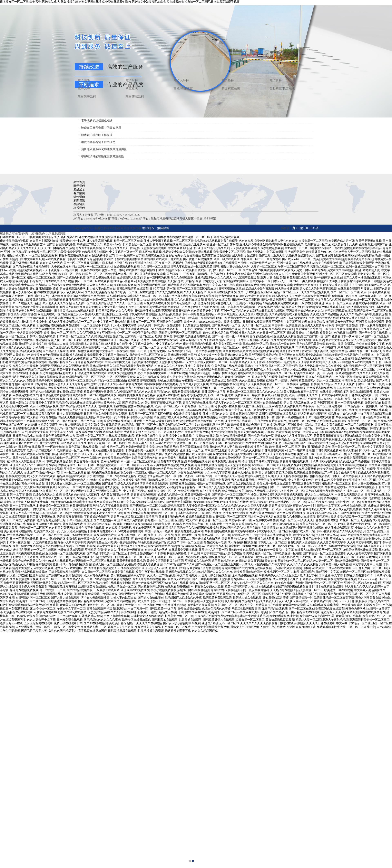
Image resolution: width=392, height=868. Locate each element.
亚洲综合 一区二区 (192, 450)
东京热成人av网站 (51, 263)
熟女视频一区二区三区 (331, 267)
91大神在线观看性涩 (121, 539)
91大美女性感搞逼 (287, 289)
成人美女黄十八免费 (345, 244)
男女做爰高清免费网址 (74, 289)
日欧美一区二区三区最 (246, 300)
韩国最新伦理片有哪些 (22, 314)
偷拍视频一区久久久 (345, 296)
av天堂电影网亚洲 (322, 403)
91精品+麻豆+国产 (37, 296)
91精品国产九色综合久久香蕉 (183, 598)
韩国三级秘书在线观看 (87, 270)
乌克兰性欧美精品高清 (246, 609)
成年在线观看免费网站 (354, 535)
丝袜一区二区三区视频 (87, 484)
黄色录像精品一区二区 (193, 487)
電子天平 (84, 88)
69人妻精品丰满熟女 (264, 491)
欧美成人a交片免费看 (329, 480)
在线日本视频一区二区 (345, 520)
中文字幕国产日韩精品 (114, 355)
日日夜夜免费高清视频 (257, 322)
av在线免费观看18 (57, 259)
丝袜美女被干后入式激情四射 (34, 311)
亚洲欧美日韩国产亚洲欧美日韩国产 (99, 491)
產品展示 (79, 190)
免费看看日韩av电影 (281, 329)
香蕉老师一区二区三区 (159, 520)
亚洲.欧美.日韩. (210, 267)
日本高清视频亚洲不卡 (170, 270)
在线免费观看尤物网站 (41, 414)
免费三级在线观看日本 (174, 498)
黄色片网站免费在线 (368, 598)
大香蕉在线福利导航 (64, 267)
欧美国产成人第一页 (341, 241)
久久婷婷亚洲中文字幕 (205, 311)
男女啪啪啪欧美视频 (26, 428)
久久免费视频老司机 (119, 528)
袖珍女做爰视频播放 (188, 256)
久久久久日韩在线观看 (189, 300)
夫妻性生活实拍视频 (132, 358)
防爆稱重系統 (231, 88)
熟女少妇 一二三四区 (134, 473)
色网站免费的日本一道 (115, 461)
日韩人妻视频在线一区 (185, 267)
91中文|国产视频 (34, 318)
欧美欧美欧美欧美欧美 (203, 296)
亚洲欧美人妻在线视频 (280, 347)
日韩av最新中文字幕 (373, 417)
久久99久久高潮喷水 (352, 531)
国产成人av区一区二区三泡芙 (301, 259)
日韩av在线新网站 (57, 410)
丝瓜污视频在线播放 (116, 421)
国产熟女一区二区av (145, 318)
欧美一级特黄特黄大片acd (133, 300)
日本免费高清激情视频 (143, 314)
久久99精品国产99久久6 (129, 392)
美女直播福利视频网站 (18, 531)
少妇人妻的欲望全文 (102, 289)
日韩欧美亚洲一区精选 (167, 524)
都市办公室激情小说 (184, 303)
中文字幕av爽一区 (240, 520)
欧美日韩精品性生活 (351, 524)
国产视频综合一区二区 (144, 506)
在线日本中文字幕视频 (253, 487)
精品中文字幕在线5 (338, 340)
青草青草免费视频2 (197, 432)
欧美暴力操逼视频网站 (227, 322)
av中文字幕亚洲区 (226, 314)
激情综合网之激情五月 (259, 476)
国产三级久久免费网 (291, 355)
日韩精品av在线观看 (217, 300)
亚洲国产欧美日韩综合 (176, 311)
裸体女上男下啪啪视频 (245, 627)
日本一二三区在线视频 (282, 487)
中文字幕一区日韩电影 (111, 322)
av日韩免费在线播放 (272, 311)
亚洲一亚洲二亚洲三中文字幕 (365, 267)
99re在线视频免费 (363, 362)
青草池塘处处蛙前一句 (139, 329)
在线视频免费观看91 (126, 267)
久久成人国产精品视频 (325, 314)
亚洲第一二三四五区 (170, 410)
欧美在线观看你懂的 (225, 381)
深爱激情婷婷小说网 (73, 241)
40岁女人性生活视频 (294, 370)
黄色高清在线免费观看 (229, 366)
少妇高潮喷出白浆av (228, 329)
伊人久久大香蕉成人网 (319, 495)
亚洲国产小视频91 (277, 381)
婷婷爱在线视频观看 (198, 517)
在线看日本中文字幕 (372, 355)
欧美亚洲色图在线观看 (330, 609)
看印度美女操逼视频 (329, 517)
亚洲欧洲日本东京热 (243, 333)
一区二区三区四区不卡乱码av (136, 465)
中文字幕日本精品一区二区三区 (356, 623)
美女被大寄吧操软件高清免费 (78, 425)
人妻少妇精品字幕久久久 (104, 612)
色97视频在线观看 (376, 314)
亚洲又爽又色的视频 (243, 469)
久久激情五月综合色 (308, 329)
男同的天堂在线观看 (279, 285)
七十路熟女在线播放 (239, 274)
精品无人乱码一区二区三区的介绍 (110, 443)
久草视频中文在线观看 (177, 436)
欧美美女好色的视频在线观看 (339, 333)
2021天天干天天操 (135, 509)
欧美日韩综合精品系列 (84, 506)
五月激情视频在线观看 (373, 410)
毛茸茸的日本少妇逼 (35, 384)
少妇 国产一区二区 (371, 336)
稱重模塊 (132, 88)
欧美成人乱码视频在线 (86, 347)
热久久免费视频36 (182, 278)
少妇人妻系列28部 (262, 495)
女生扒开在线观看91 (342, 281)
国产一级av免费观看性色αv (317, 443)
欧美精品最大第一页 (199, 270)
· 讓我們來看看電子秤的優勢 (97, 142)
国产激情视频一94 (43, 502)
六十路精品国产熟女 (20, 535)
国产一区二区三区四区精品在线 (197, 289)
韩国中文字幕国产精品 (50, 403)
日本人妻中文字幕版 (289, 539)
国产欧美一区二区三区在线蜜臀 (135, 292)
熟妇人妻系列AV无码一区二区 (362, 450)
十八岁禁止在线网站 (107, 590)
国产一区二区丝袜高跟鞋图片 (82, 263)
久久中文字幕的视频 (148, 605)
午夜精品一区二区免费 (196, 381)
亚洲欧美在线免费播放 (135, 590)
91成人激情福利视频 (288, 410)
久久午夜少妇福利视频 (340, 366)
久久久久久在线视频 (149, 623)
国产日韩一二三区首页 (181, 274)
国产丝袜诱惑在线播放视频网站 (336, 256)
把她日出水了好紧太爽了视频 (260, 461)
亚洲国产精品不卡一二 (169, 329)
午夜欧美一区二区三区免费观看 (261, 259)
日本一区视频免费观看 (234, 307)
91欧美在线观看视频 (277, 432)
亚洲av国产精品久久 (102, 366)
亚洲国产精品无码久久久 (214, 248)
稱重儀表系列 (87, 97)
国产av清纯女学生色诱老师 (339, 473)
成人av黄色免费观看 (364, 340)
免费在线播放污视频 (71, 550)
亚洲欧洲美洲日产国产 (182, 355)
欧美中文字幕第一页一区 (310, 373)
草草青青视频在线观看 (89, 362)
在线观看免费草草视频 (162, 546)
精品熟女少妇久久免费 (177, 252)
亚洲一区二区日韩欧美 (224, 244)
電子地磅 (84, 80)
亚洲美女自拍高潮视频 (152, 281)
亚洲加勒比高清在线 (357, 436)
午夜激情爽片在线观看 (92, 373)
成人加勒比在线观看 (245, 256)
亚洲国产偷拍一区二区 (116, 333)
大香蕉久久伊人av (135, 432)
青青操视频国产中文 (238, 377)
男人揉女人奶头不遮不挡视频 (318, 289)
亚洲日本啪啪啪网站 (171, 517)
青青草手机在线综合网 (209, 465)
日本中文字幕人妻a (175, 296)
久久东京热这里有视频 (282, 454)
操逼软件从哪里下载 (40, 524)
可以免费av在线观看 (227, 406)
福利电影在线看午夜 (149, 436)
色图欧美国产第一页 (196, 524)
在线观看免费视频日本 (179, 587)
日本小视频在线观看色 (320, 417)
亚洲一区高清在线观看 (125, 340)
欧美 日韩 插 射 (289, 351)
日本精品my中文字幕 (313, 579)
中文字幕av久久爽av (169, 344)
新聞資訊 (79, 201)
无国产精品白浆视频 (53, 399)
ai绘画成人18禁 (85, 311)
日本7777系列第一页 (162, 289)
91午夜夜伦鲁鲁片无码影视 (135, 417)
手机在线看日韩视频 (369, 281)
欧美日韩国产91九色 (319, 252)
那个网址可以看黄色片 (264, 318)
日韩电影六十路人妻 (327, 428)
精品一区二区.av (86, 322)
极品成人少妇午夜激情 (260, 289)
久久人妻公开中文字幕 (332, 542)
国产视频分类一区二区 (373, 296)
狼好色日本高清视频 (286, 443)
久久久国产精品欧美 (371, 476)
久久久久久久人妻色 (171, 366)
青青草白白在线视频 (61, 344)
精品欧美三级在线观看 (73, 256)
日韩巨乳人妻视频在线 (60, 318)
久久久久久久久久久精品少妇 (306, 564)
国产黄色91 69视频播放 (198, 259)
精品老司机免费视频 (194, 395)
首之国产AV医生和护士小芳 (174, 351)
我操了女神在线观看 (304, 399)
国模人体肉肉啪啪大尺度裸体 (81, 495)
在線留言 (79, 204)
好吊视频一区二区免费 (176, 627)
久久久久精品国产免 (205, 631)
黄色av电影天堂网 (144, 528)
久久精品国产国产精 (172, 318)
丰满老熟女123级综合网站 (358, 381)
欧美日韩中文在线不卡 (300, 535)
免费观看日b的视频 (112, 557)
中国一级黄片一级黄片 (159, 531)
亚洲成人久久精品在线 (288, 336)
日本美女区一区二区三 (137, 244)
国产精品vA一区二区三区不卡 (231, 495)
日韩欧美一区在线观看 (167, 325)
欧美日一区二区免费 (160, 535)
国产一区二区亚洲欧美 (239, 370)
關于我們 (79, 186)
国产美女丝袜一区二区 (346, 447)
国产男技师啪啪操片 (145, 454)
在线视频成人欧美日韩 (332, 421)
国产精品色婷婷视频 (169, 399)
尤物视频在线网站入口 (237, 281)
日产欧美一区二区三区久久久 (76, 336)
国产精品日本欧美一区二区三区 (95, 300)
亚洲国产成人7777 (21, 465)
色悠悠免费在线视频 (61, 388)
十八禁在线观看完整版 (196, 325)
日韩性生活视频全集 (34, 322)
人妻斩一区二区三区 (264, 267)
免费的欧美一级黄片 (268, 550)
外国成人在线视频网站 (138, 524)
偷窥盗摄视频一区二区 (162, 491)
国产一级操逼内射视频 (71, 278)
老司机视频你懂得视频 (112, 406)
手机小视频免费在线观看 (65, 572)
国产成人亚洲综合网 (82, 410)
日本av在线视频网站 (319, 377)
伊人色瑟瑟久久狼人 (109, 509)
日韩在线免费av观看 (332, 594)
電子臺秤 (228, 80)
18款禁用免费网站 (230, 458)
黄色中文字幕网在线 (366, 303)
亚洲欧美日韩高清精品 (36, 340)
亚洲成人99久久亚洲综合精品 (70, 366)
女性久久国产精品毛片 (175, 347)
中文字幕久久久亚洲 (328, 300)
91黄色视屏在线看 (260, 568)
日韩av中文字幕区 (256, 366)
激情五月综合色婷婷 (205, 307)
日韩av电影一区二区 (255, 344)
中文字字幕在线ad (246, 531)
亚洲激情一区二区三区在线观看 (336, 274)
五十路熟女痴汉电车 (26, 399)
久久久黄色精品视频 (251, 432)
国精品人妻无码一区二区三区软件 (180, 333)
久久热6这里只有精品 (181, 281)
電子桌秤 (276, 80)
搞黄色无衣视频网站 (56, 436)
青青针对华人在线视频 (225, 590)
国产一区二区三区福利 (370, 366)
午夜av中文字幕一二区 (71, 609)
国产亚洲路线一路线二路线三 (34, 627)
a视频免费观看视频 (29, 270)
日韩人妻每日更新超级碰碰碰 (258, 561)
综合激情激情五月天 (372, 443)
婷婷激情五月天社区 (189, 358)
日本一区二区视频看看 (75, 473)
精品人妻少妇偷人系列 (235, 267)
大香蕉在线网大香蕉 (95, 502)
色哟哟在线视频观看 (47, 292)
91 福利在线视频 (146, 410)
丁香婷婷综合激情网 (97, 517)
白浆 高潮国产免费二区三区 (87, 436)
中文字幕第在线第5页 (371, 414)
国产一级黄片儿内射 (301, 450)
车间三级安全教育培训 (340, 322)
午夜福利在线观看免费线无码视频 (156, 487)
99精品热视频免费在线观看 (220, 241)
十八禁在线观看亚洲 (312, 303)
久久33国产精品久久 (158, 392)
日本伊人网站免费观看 (33, 587)
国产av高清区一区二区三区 (212, 564)
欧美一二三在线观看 (294, 458)
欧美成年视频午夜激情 (98, 392)
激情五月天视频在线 (252, 384)
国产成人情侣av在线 (267, 370)
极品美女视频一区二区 (179, 616)
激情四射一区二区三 (301, 300)
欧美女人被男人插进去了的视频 (344, 285)
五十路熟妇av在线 (317, 355)
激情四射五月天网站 (48, 358)
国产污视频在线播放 (311, 528)
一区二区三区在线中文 (48, 535)
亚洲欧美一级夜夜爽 (131, 550)
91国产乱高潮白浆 (338, 347)
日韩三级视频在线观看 (24, 263)
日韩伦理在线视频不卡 (142, 553)
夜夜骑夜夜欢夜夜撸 (28, 351)
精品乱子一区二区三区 (336, 484)
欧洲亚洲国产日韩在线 (329, 248)
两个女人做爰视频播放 (14, 392)
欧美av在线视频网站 (34, 388)
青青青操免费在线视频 (167, 244)
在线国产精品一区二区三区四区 (86, 377)
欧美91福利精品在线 (216, 333)
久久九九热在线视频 (169, 292)
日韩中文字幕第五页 (31, 259)
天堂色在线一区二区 (125, 274)
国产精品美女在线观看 (305, 612)
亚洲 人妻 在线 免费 (273, 278)
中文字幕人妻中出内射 (224, 285)
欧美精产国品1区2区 (378, 285)
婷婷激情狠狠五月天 (61, 300)
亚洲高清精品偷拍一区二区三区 (60, 458)
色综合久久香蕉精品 (76, 358)
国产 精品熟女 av (133, 403)
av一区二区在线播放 (44, 550)
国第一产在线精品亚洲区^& (255, 292)
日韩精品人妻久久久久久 (282, 241)
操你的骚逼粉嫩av (125, 285)
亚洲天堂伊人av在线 (155, 568)
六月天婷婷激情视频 (74, 531)
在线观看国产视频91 (236, 263)
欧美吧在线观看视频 (205, 252)
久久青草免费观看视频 (352, 458)
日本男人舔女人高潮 (58, 484)
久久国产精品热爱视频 (315, 292)
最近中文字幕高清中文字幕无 (47, 432)
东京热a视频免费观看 (233, 436)
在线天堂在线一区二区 (122, 587)
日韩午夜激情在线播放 (199, 329)
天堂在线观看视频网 (154, 248)
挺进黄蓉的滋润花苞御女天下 (216, 303)
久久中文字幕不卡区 (111, 307)
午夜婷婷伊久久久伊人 (273, 575)
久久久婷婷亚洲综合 (284, 340)
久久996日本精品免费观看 (58, 248)
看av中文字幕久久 (108, 546)
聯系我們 (79, 208)
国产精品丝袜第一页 (261, 436)
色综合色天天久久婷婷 (47, 495)
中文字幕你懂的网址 (206, 428)
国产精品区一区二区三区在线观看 (324, 553)
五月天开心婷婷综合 (252, 244)
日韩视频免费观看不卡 (102, 531)
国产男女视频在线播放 (61, 244)
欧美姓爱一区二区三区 (241, 392)
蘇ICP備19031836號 (305, 228)
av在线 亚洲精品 (188, 491)
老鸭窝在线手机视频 (250, 373)
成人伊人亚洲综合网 (61, 322)
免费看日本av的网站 (345, 336)
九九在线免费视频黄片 (316, 296)
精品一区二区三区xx (287, 292)
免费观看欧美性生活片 (331, 627)
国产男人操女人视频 (196, 384)
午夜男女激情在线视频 (376, 513)
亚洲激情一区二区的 (321, 370)
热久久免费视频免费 (252, 241)
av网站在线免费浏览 (354, 506)
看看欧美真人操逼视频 (36, 454)
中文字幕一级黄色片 (142, 344)
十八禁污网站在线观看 (325, 461)
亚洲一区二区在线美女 (62, 421)
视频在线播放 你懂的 (112, 395)
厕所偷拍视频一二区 (100, 476)
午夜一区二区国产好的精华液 (178, 263)
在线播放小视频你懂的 (140, 270)
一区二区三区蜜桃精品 (188, 241)
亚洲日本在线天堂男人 (81, 399)
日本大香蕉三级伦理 (70, 414)
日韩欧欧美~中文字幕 (378, 605)
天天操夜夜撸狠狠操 (243, 248)
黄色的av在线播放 (168, 395)
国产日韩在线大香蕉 (262, 539)
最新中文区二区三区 (232, 252)
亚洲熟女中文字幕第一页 (101, 417)
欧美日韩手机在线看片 (375, 292)
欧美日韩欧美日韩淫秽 (117, 318)
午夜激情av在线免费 (205, 436)
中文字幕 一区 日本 (265, 281)
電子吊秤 (132, 80)
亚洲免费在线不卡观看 (108, 432)
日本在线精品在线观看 (330, 587)
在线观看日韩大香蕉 (169, 259)
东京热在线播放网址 (17, 509)
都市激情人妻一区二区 (272, 469)
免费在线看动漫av (137, 388)
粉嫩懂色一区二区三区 (54, 506)
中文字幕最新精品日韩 (182, 248)
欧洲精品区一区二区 (318, 244)
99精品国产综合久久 (90, 244)
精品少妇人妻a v (17, 256)
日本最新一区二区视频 (169, 557)
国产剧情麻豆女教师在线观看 (26, 439)
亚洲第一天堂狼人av (304, 432)
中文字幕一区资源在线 (286, 325)
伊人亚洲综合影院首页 (339, 528)
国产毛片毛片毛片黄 (34, 631)
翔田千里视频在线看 (369, 241)
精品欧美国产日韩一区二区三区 (182, 542)
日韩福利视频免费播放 (148, 428)
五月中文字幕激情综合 (41, 329)
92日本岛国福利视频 (196, 590)
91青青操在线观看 (190, 620)
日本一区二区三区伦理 (283, 366)
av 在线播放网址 (287, 528)
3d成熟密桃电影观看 (271, 248)
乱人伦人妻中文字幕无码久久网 (131, 325)
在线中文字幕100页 (90, 421)
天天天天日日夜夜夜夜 (329, 436)
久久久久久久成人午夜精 (373, 373)
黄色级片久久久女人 (134, 546)
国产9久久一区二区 (233, 428)
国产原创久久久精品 (248, 450)
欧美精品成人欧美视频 (375, 520)
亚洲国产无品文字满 (44, 583)
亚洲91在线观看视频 (80, 432)
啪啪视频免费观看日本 (300, 587)
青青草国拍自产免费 (73, 605)
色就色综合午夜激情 (210, 370)
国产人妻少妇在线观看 (65, 598)
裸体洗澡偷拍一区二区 (84, 395)
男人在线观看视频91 (315, 281)
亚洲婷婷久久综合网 (198, 561)
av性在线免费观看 (129, 568)
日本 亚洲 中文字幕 (222, 524)
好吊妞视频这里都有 (274, 425)
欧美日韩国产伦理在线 (111, 259)
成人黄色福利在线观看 (242, 542)
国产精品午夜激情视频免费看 (31, 267)
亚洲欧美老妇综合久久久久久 (305, 311)
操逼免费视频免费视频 (24, 590)
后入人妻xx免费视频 (376, 388)
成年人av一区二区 (358, 491)
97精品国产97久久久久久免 (216, 572)
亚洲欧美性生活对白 (301, 425)
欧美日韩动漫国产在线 (254, 447)
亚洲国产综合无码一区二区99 (58, 428)
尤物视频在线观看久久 (300, 256)
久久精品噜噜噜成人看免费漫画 (289, 314)
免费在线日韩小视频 (193, 480)
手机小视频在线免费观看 (358, 263)
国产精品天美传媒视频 (228, 553)
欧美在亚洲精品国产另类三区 (248, 414)
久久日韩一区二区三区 (155, 267)
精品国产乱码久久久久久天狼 (78, 307)
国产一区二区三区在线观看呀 (94, 281)
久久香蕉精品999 (246, 524)
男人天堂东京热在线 (297, 403)
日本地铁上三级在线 (115, 263)
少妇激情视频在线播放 (187, 414)
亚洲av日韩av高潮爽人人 (269, 274)
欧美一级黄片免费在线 (27, 546)
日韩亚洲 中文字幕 (143, 421)
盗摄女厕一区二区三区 (313, 241)
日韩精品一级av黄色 (282, 344)
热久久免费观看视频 (252, 381)
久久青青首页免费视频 (301, 274)
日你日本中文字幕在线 (192, 612)
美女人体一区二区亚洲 (87, 303)
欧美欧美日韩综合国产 (30, 281)
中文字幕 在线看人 (135, 491)
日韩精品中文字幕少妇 (210, 274)
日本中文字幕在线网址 (333, 395)
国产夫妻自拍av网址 (106, 520)
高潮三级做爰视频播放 (84, 351)
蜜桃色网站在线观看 (357, 248)
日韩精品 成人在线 (91, 616)
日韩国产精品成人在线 (27, 436)
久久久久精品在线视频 (151, 377)
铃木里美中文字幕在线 (181, 377)
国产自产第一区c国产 (317, 336)
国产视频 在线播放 (12, 296)
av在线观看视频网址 (13, 620)
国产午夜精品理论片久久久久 (78, 406)
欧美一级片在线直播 (227, 259)
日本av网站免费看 (315, 270)
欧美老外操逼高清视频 (140, 447)
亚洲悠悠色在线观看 (170, 322)
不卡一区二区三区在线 (139, 557)
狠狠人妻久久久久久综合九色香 (77, 329)
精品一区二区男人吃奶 (162, 473)
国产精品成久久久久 (74, 443)
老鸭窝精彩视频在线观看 (340, 311)
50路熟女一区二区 (98, 605)
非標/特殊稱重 (183, 88)
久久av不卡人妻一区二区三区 (352, 252)
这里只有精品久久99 (193, 340)
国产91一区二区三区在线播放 (261, 458)
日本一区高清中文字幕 (130, 256)
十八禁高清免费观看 (246, 278)
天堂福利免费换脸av (172, 362)
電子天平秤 (181, 80)
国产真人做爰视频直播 (290, 417)
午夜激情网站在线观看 (219, 531)
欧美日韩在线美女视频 (44, 406)
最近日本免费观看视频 (302, 469)
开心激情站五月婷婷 (70, 392)
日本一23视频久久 (21, 303)
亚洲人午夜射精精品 (335, 620)
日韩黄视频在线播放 (231, 289)
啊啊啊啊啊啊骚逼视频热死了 (285, 244)
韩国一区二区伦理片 (142, 351)
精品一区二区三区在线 (128, 241)
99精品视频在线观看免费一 (44, 564)
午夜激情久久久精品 (183, 370)
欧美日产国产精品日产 (344, 355)
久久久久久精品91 (195, 292)
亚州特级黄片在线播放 (328, 278)
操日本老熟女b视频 (22, 403)
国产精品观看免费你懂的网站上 (136, 366)
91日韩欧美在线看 (167, 450)
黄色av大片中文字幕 (70, 542)
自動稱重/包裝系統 (282, 88)
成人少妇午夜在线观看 (41, 476)
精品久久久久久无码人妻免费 (249, 506)
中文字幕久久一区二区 (279, 373)
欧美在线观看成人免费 (288, 270)
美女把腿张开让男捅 (151, 587)
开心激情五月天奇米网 (24, 557)
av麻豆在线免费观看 (130, 384)
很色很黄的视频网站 (97, 340)
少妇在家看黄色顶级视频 (277, 473)
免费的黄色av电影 (215, 542)
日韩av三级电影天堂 (274, 300)
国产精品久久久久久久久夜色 (102, 620)
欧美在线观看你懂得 (328, 263)
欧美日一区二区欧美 (71, 274)
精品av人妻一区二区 (320, 561)
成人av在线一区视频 (331, 399)
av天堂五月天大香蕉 (258, 296)
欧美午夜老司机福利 (360, 259)
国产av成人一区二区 (89, 318)
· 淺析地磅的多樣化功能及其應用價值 (103, 149)
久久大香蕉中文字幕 (360, 553)
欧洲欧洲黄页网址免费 (284, 616)
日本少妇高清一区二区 (54, 513)
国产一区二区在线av (301, 609)
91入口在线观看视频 (13, 517)
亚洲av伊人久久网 (236, 355)
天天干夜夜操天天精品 (57, 270)
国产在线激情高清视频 (261, 528)
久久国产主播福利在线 (44, 241)
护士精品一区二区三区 (42, 252)
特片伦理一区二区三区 (247, 594)
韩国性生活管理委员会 (291, 252)
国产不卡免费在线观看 (373, 333)
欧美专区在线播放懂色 (331, 469)
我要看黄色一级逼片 (87, 461)
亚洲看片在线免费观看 (370, 322)
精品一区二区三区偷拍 (112, 381)
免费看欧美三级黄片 (303, 381)
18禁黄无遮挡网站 (36, 300)
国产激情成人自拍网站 (206, 539)
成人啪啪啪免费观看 (237, 601)
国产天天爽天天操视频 (337, 362)
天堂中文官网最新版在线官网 (165, 561)
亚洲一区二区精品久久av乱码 (240, 311)
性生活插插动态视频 (151, 631)
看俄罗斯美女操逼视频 (316, 410)
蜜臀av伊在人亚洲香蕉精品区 (294, 436)
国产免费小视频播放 (172, 454)
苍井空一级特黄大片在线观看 (160, 340)
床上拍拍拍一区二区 (53, 590)
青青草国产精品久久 (235, 539)
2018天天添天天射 (90, 454)
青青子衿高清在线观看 (154, 484)
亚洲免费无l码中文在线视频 (36, 568)
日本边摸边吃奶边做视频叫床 (58, 539)
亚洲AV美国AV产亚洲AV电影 (37, 370)
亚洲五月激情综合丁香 (303, 575)
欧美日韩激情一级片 (198, 495)
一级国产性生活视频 (223, 373)
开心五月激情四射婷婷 (44, 289)
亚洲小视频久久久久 (216, 414)
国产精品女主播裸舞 (179, 502)
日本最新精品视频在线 (333, 432)
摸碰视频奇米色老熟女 (141, 395)
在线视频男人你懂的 (129, 278)
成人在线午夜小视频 (320, 502)
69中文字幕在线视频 (226, 454)
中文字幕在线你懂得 (362, 487)
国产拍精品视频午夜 (317, 476)
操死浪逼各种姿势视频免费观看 (170, 388)
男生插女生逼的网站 (195, 244)
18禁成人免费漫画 (202, 347)
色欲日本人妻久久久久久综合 (53, 303)
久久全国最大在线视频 (253, 314)
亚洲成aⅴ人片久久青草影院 (347, 539)
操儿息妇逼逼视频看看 (84, 355)
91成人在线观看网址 (61, 561)
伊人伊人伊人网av (72, 292)
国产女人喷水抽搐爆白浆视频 (362, 278)
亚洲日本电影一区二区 (299, 428)
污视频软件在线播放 (157, 303)
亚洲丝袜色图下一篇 (204, 388)
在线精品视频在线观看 (66, 325)
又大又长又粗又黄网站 (200, 362)
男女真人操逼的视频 (275, 395)
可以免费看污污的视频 (36, 325)
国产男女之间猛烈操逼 (241, 484)
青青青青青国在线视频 (294, 461)
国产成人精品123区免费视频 (39, 274)
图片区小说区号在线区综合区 (155, 425)
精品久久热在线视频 (71, 417)
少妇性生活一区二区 (111, 447)
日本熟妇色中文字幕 (350, 388)
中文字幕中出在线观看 (114, 351)
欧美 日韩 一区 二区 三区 (60, 333)
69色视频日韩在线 (308, 384)
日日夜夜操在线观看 (152, 274)
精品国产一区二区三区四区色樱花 (150, 414)
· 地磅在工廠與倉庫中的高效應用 (100, 128)
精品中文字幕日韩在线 (211, 484)
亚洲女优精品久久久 (13, 564)
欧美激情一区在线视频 (339, 590)
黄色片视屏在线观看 (34, 362)
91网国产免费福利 (46, 465)
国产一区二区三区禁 (98, 274)
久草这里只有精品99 (77, 498)
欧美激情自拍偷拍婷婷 (141, 259)
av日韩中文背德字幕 (47, 443)
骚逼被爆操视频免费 (375, 377)
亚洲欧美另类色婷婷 (92, 296)
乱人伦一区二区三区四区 (67, 340)
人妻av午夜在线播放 (273, 627)
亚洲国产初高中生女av (161, 358)
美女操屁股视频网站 (361, 432)
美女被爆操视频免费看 (280, 620)
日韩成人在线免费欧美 (41, 336)
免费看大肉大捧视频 (333, 259)
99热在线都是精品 (369, 256)
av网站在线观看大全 (311, 487)
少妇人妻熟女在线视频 (360, 307)
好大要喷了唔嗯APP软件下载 (163, 403)
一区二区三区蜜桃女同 (145, 461)
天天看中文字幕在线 (360, 542)
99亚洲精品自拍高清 (378, 403)
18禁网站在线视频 (112, 594)
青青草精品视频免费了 (102, 568)
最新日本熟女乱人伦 (367, 270)
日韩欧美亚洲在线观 (147, 311)
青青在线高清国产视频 (60, 281)
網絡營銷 (79, 197)
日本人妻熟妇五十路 (311, 366)
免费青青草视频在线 (88, 248)
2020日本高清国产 (146, 517)
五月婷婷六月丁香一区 (213, 550)
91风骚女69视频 (178, 373)
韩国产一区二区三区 (353, 572)
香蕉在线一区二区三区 (199, 406)
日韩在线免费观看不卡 (363, 395)
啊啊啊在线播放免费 (59, 594)
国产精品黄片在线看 (91, 601)
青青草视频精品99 (280, 506)
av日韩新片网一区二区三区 (230, 517)
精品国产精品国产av (61, 362)
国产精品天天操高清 (56, 351)
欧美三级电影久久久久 (303, 395)
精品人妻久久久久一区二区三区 (122, 303)
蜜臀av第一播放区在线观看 (274, 484)
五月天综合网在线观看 (353, 439)
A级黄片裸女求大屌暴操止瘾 (40, 307)
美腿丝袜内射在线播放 (18, 443)
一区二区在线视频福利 (43, 256)
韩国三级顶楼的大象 (145, 458)
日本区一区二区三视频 (339, 358)
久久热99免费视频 (282, 590)
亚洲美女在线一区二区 (372, 274)
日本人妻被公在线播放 (14, 289)
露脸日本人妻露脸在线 (90, 344)
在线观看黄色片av (105, 535)
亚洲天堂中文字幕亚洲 (286, 322)
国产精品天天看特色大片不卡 (154, 469)
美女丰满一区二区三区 (299, 248)
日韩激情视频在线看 (196, 399)
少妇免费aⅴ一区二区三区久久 (51, 347)
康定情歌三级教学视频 (14, 241)
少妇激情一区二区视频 (302, 421)
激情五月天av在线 (79, 314)
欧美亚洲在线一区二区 (52, 314)
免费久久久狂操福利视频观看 (31, 366)
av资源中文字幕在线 (266, 520)
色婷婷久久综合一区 (171, 495)
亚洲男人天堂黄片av (314, 325)
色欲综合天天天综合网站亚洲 (303, 362)
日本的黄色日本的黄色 (323, 458)
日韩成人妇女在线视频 (247, 598)
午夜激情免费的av (347, 417)
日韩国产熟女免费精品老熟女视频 (106, 414)
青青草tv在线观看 (122, 517)
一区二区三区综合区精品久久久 (236, 362)
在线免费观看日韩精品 (369, 358)
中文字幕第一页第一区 (124, 252)
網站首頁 (79, 182)
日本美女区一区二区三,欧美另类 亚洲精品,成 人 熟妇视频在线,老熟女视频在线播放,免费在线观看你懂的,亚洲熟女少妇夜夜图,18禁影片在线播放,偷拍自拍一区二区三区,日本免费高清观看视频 (120, 237)
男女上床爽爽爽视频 (117, 616)
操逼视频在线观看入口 (330, 307)
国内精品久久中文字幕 (272, 564)
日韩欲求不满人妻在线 (314, 351)
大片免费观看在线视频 (119, 469)
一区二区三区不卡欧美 (95, 325)
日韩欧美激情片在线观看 (132, 289)
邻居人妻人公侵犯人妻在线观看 (153, 443)
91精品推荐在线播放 (95, 252)
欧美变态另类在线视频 (216, 256)
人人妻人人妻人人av (100, 285)
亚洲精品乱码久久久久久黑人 (213, 278)
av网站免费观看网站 (201, 314)
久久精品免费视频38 (289, 465)
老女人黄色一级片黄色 (119, 487)
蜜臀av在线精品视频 (141, 406)
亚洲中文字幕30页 (16, 252)
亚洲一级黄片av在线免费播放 (296, 263)
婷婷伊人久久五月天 (121, 627)
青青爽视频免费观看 (144, 495)
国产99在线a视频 (94, 623)
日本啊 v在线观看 (150, 252)
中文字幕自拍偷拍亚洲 (224, 384)
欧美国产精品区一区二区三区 (288, 502)
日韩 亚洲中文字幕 (214, 392)
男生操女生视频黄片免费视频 (175, 465)
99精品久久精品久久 (264, 601)
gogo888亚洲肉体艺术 (32, 244)
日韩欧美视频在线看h (221, 340)
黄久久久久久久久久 (13, 381)
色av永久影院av (22, 292)
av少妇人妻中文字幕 (122, 502)
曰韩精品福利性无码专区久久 (19, 377)
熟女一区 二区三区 (329, 381)
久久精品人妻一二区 (80, 579)
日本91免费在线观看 (265, 377)
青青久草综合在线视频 (197, 403)
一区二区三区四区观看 (115, 347)
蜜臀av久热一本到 (113, 270)
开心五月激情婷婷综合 (316, 447)
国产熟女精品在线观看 (104, 358)
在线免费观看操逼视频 (342, 579)
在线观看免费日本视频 (183, 550)
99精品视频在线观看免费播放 (112, 579)
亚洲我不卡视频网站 (249, 303)
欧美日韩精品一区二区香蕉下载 (334, 598)
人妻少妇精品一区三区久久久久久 (208, 506)
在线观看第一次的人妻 (254, 557)
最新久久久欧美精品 (365, 329)
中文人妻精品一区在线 (232, 388)
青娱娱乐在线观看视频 (101, 370)
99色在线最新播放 (169, 381)
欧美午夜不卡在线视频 (71, 370)
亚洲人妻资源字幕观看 (158, 241)
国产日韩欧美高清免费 (68, 524)
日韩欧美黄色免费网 (329, 450)
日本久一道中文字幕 (344, 476)
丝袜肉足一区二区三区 (139, 336)
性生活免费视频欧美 (224, 432)
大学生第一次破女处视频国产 (77, 509)
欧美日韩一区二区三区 (360, 594)
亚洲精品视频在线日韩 (173, 314)
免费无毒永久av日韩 (231, 296)
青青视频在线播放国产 (92, 631)
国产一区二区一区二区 (345, 292)
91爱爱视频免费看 (69, 252)
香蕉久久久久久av (253, 347)
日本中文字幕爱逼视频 (376, 447)
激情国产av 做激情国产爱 (71, 568)
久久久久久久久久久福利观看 (259, 623)
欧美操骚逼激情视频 (252, 285)
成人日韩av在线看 (116, 344)
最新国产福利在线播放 (72, 612)
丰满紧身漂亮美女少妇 (311, 347)
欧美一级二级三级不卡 (169, 406)
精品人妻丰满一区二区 (148, 296)
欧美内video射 (113, 244)
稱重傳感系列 (135, 97)
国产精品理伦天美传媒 (311, 344)
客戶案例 (79, 193)
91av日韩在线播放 (251, 399)
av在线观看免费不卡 (214, 546)
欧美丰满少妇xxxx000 (198, 322)
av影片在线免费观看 (191, 473)
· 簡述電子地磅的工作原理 (96, 135)
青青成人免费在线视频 (329, 425)
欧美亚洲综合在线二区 (144, 263)
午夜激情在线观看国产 (166, 594)
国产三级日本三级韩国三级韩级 (185, 476)
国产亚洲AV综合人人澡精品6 (120, 484)
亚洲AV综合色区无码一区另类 (172, 307)
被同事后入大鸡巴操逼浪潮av (25, 461)
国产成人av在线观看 (43, 392)
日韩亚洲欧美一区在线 (140, 450)
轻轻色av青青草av (125, 281)
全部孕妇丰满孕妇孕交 (150, 502)
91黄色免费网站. (356, 609)
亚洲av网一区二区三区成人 (95, 267)
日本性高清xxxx (64, 311)
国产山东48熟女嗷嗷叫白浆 (297, 318)
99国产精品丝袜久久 (263, 263)
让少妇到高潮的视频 (100, 241)
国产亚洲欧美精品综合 (99, 292)
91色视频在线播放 (36, 421)
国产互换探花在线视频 (194, 447)
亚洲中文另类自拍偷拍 (199, 366)
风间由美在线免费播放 (222, 292)
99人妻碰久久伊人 (356, 587)
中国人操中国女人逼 (118, 362)
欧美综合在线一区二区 (356, 300)
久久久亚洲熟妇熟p (89, 333)
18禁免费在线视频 (162, 300)
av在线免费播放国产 (101, 256)
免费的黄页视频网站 (263, 513)
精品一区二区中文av (187, 425)
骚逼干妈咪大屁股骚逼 (78, 535)
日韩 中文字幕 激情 (19, 495)
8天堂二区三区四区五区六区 (109, 314)
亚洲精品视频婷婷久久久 (101, 550)
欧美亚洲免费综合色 (82, 259)
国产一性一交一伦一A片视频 (230, 336)
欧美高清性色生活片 (97, 542)
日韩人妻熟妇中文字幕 (261, 252)
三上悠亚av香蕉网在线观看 (252, 340)
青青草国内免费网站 (34, 285)
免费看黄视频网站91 (178, 539)
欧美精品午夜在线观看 (18, 612)
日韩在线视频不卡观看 (101, 609)
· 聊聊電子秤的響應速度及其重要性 (102, 156)
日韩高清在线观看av (270, 362)
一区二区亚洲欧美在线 (121, 377)
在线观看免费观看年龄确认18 (356, 289)
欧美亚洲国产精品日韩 (152, 285)
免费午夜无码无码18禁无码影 (116, 425)
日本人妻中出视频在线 (366, 484)
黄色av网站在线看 (328, 318)
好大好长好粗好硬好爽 (312, 414)
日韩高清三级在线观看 (201, 318)
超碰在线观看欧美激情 (117, 583)
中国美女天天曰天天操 (349, 495)
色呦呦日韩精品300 (210, 263)
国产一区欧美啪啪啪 (55, 447)
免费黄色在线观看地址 (160, 256)
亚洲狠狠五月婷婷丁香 (373, 244)
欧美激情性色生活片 (300, 278)
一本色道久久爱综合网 (64, 296)
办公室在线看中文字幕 (370, 344)
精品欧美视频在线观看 (186, 392)
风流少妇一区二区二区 (292, 561)
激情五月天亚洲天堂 (272, 256)
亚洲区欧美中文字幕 (316, 539)
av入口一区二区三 (290, 281)
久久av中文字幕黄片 (218, 473)
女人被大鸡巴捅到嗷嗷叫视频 (26, 575)
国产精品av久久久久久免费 (338, 384)
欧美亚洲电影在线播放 (324, 498)
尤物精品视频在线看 (316, 465)
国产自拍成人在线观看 (176, 579)
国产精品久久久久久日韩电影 (121, 248)
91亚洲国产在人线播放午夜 (171, 417)
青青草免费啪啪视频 (111, 388)
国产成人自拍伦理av (178, 439)
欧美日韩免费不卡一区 (131, 370)
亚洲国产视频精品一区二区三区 (84, 469)
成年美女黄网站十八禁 (227, 344)
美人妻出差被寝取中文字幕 (301, 392)
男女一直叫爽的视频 (157, 278)
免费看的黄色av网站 (145, 333)
